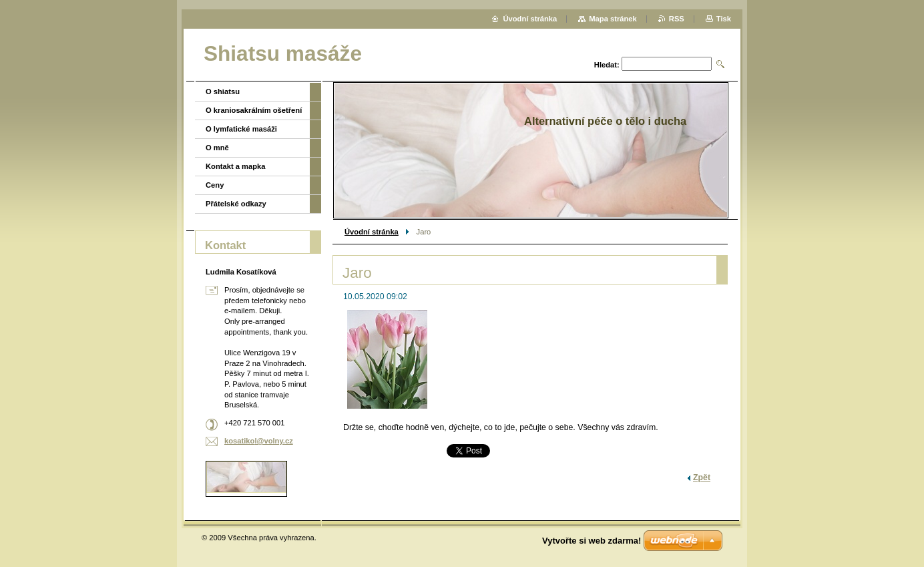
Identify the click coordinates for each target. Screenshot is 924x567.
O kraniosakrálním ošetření (254, 110)
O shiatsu (223, 91)
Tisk (724, 19)
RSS (677, 19)
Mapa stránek (613, 19)
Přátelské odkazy (236, 204)
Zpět (702, 478)
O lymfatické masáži (241, 129)
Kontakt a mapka (236, 166)
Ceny (215, 185)
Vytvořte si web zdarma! (592, 541)
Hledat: (607, 65)
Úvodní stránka (372, 232)
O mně (217, 148)
